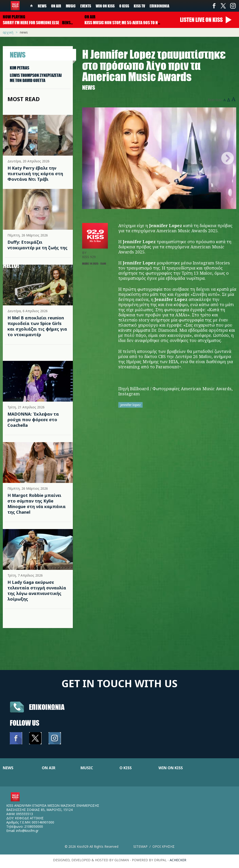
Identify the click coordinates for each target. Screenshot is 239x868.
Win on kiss (105, 6)
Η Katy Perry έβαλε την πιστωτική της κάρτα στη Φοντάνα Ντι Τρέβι (35, 174)
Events (86, 6)
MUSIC (87, 768)
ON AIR (49, 768)
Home (32, 6)
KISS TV (139, 6)
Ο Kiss (124, 6)
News (42, 6)
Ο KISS (126, 768)
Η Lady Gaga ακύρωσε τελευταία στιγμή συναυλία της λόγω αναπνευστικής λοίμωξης (37, 591)
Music (71, 6)
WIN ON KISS (171, 768)
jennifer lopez (130, 405)
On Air (56, 6)
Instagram (233, 6)
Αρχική (8, 32)
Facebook (214, 6)
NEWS (8, 768)
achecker (178, 860)
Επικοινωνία (159, 6)
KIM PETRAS (19, 68)
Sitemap (140, 846)
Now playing (14, 17)
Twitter (223, 6)
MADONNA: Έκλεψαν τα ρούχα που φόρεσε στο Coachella (33, 420)
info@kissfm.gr (27, 831)
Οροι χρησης (163, 846)
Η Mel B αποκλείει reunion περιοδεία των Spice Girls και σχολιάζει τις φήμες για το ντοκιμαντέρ (37, 326)
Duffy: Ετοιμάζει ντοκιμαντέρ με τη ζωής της (37, 245)
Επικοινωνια (47, 707)
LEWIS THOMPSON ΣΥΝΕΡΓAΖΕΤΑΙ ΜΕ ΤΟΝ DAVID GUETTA (36, 78)
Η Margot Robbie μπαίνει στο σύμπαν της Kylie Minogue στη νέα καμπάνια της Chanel (37, 504)
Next (228, 158)
